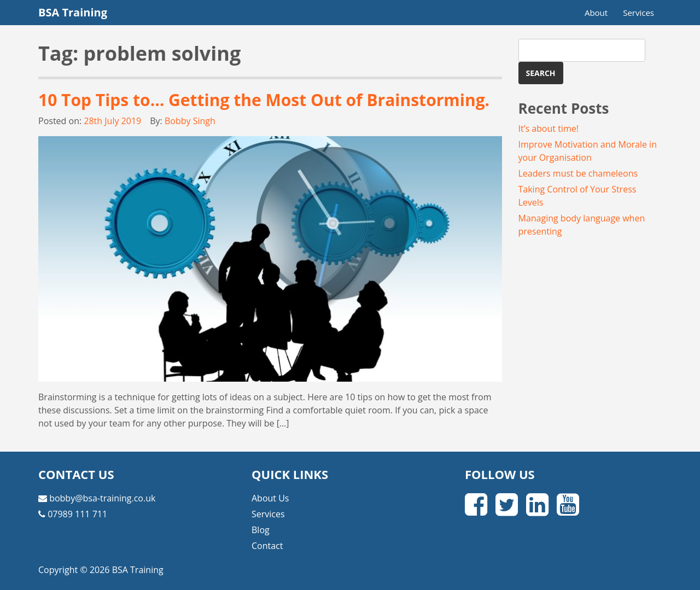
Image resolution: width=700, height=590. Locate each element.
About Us (270, 498)
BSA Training (73, 12)
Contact (267, 546)
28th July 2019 (112, 121)
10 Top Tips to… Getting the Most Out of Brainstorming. (264, 100)
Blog (261, 530)
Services (638, 13)
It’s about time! (549, 128)
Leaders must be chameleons (578, 173)
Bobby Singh (190, 121)
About (596, 13)
